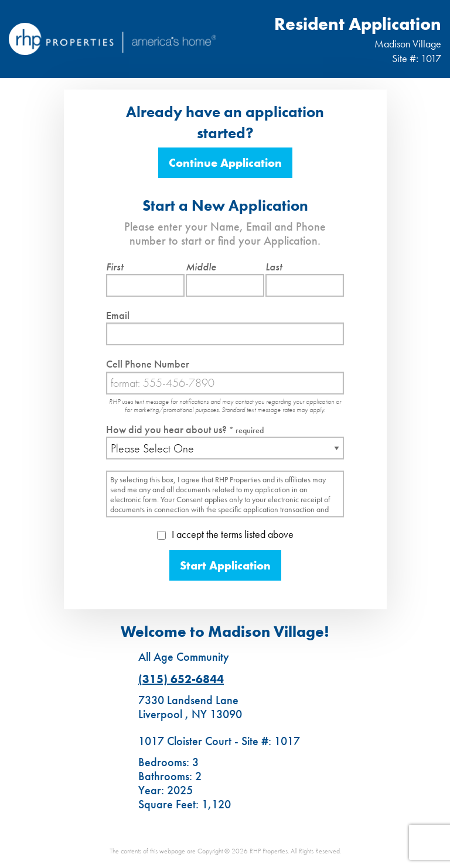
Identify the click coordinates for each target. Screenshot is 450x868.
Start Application (225, 565)
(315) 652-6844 (181, 679)
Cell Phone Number (148, 364)
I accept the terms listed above (225, 534)
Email (118, 315)
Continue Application (225, 163)
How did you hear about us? (185, 429)
